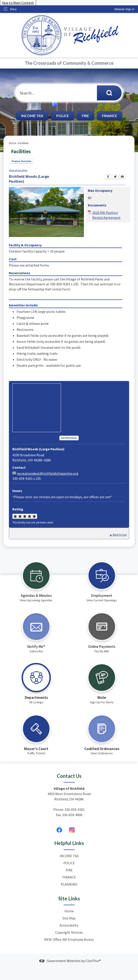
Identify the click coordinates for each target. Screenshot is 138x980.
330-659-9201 (75, 809)
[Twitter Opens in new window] (115, 177)
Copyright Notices (69, 932)
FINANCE (110, 116)
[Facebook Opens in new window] (108, 177)
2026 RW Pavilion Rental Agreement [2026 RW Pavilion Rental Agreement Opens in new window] (106, 215)
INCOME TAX (32, 116)
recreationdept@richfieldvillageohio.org (48, 473)
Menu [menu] (13, 9)
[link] (124, 9)
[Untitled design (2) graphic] (72, 830)
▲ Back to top (118, 535)
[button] (109, 93)
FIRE (85, 116)
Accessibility (69, 925)
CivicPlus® (93, 961)
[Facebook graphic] (59, 830)
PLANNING (69, 884)
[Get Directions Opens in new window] (69, 438)
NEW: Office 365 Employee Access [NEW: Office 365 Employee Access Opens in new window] (69, 939)
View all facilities (18, 170)
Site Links (69, 899)
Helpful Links (69, 843)
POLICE (63, 116)
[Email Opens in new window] (122, 177)
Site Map (69, 918)
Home (12, 143)
